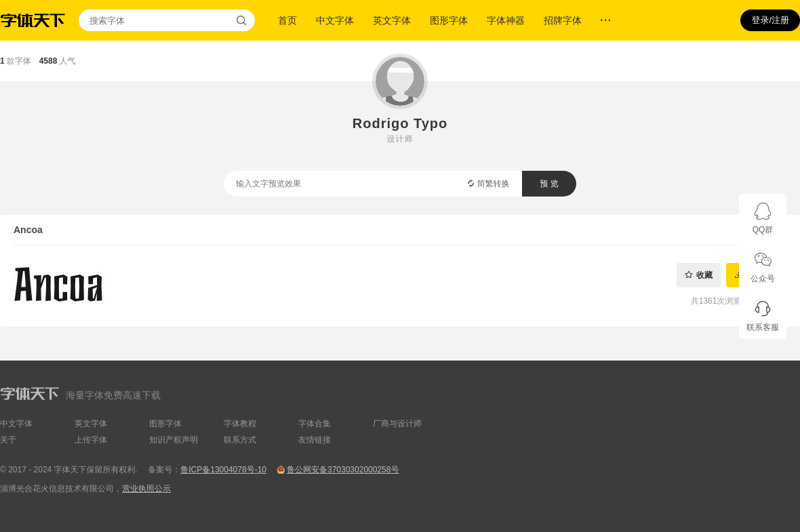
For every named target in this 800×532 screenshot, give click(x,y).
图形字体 (449, 20)
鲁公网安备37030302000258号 (343, 470)
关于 (8, 440)
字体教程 (240, 424)
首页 (287, 20)
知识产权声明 (174, 440)
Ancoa (28, 230)
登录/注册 (770, 20)
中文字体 (335, 20)
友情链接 (315, 440)
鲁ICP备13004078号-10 (223, 470)
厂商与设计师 (397, 424)
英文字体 (392, 20)
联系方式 (240, 440)
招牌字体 (563, 20)
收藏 (704, 275)
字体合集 (315, 424)
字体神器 (506, 20)
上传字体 (91, 440)
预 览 (549, 184)
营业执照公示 (146, 489)
